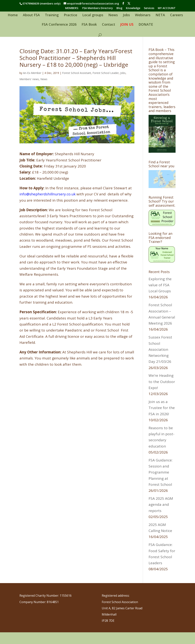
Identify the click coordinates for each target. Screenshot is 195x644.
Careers (177, 15)
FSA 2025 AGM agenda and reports (161, 505)
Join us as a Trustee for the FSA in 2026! (162, 408)
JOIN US (127, 25)
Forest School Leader (106, 73)
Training (52, 15)
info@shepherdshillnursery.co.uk (47, 194)
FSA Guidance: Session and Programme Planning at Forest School (161, 472)
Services (149, 8)
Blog (119, 8)
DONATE (146, 25)
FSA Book (89, 25)
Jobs (126, 15)
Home (13, 15)
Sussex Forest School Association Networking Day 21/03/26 (161, 349)
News (113, 15)
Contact (109, 25)
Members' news (29, 79)
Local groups (93, 15)
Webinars (143, 15)
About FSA (31, 15)
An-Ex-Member (32, 73)
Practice (71, 15)
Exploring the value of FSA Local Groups (160, 285)
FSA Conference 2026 (59, 25)
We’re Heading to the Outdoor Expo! (162, 382)
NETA (160, 15)
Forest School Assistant (77, 73)
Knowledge (133, 8)
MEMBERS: (72, 8)
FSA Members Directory (98, 8)
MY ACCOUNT (167, 8)
